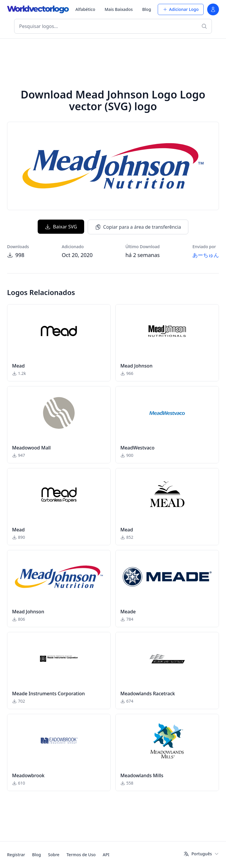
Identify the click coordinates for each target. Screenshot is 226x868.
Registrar (16, 855)
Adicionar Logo (181, 9)
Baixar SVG (61, 227)
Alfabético (85, 9)
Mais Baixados (119, 9)
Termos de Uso (81, 855)
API (106, 855)
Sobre (54, 855)
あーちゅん (206, 255)
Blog (147, 9)
